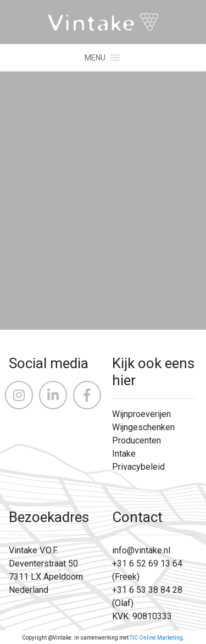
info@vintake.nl (141, 550)
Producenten (137, 440)
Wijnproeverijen (141, 414)
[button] (95, 58)
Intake (124, 454)
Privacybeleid (138, 467)
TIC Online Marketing (156, 638)
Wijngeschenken (143, 427)
